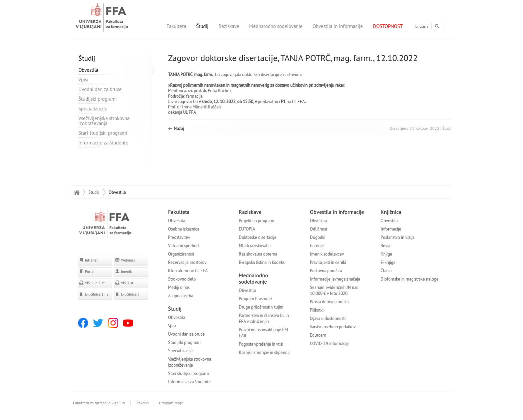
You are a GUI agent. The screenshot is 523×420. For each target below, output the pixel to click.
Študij (202, 26)
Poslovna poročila (326, 271)
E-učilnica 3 (127, 294)
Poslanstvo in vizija (397, 237)
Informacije (391, 229)
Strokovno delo (182, 279)
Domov (77, 192)
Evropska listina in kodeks (262, 262)
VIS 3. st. (125, 283)
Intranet (88, 260)
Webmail (125, 260)
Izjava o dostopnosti (328, 318)
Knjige (386, 254)
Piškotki (317, 310)
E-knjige (388, 262)
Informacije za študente (103, 143)
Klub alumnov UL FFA (188, 271)
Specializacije (93, 109)
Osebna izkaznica (184, 229)
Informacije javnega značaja (335, 279)
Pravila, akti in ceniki (328, 262)
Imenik (123, 271)
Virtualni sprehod (183, 246)
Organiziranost (181, 254)
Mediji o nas (179, 287)
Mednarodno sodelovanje (276, 26)
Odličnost (319, 229)
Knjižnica (391, 212)
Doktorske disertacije (258, 237)
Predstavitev (179, 237)
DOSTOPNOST (388, 26)
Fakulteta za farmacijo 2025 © (99, 403)
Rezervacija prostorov (187, 262)
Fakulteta (176, 26)
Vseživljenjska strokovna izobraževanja (104, 121)
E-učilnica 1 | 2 (94, 294)
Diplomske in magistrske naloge (410, 279)
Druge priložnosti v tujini (261, 307)
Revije (386, 246)
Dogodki (318, 237)
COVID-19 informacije (330, 343)
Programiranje (171, 403)
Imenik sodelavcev (327, 254)
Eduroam (318, 335)
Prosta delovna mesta (329, 302)
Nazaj (179, 128)
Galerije (317, 246)
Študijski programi (98, 99)
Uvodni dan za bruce (100, 89)
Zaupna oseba (181, 296)
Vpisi (83, 80)
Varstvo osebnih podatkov (333, 327)
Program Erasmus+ (256, 299)
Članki (386, 271)
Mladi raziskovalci (255, 246)
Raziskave (229, 26)
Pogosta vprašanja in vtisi (261, 344)
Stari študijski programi (103, 133)
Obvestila (88, 70)
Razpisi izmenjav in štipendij (264, 352)
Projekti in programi (256, 221)
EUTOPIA (247, 229)
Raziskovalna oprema (258, 254)
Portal (87, 271)
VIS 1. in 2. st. (92, 283)
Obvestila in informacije (338, 26)
